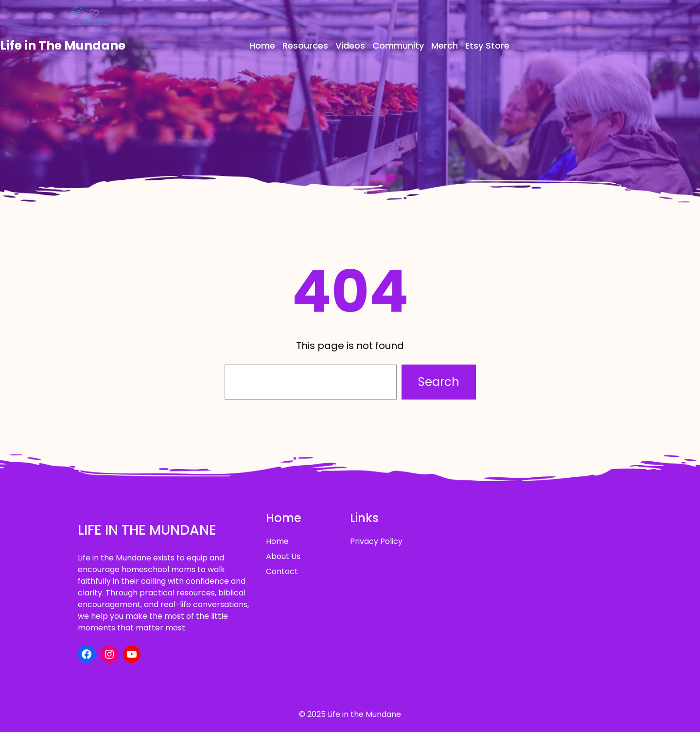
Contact (282, 571)
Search (439, 382)
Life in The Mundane (63, 45)
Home (277, 541)
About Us (283, 556)
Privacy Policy (376, 541)
